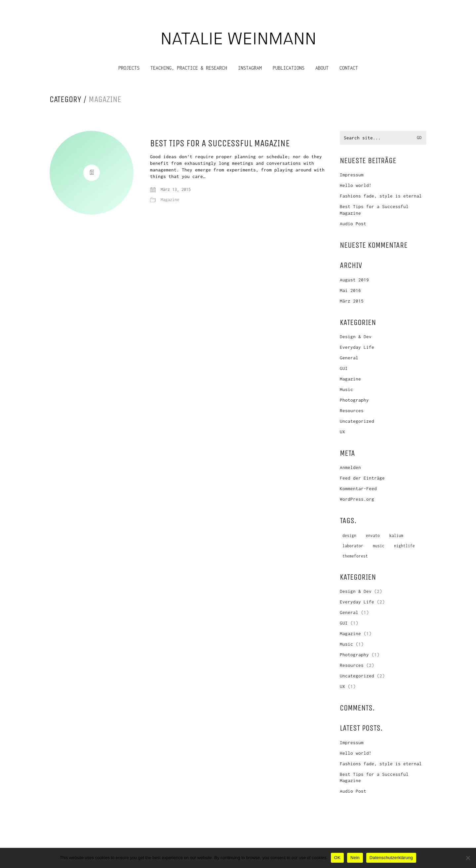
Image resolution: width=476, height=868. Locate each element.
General (349, 358)
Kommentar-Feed (358, 488)
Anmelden (350, 467)
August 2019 (354, 280)
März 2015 (352, 301)
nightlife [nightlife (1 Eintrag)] (404, 546)
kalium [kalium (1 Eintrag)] (396, 536)
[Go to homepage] (238, 37)
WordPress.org (357, 499)
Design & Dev (356, 337)
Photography (354, 400)
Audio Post (353, 224)
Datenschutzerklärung (391, 858)
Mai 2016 (350, 290)
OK (337, 858)
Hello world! (356, 185)
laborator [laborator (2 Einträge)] (353, 546)
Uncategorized (357, 421)
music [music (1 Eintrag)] (379, 546)
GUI (344, 368)
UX (342, 432)
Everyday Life (357, 347)
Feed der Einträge (362, 478)
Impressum (352, 175)
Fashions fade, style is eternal (381, 196)
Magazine (105, 100)
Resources (352, 411)
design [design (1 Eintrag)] (349, 536)
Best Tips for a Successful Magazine (220, 144)
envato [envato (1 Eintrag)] (373, 536)
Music (346, 389)
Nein (355, 858)
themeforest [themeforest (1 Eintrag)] (355, 556)
